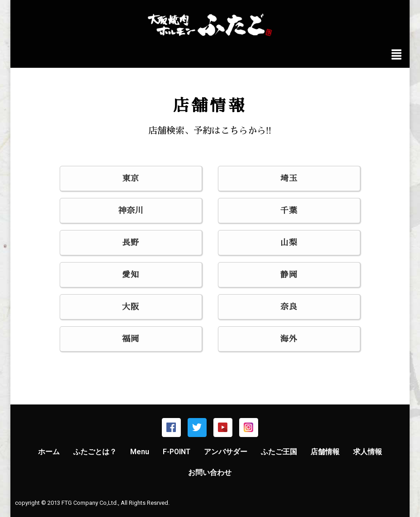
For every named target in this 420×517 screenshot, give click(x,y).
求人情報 (368, 452)
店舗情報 (325, 452)
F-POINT (177, 452)
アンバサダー (226, 452)
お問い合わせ (210, 472)
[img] (396, 54)
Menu (140, 452)
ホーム (49, 452)
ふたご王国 (279, 452)
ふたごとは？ (95, 452)
